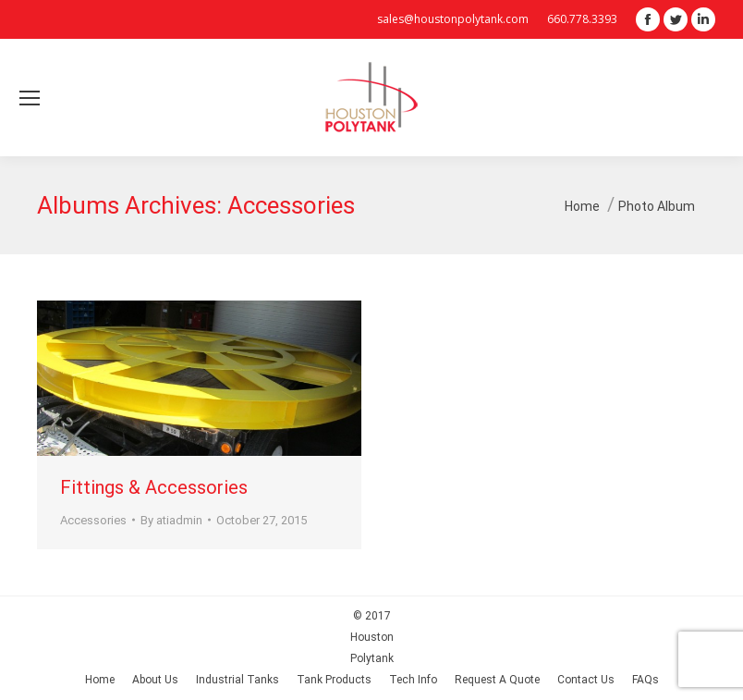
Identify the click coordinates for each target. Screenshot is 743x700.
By (171, 520)
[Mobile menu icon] (30, 98)
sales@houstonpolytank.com (453, 19)
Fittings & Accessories (154, 487)
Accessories (93, 520)
